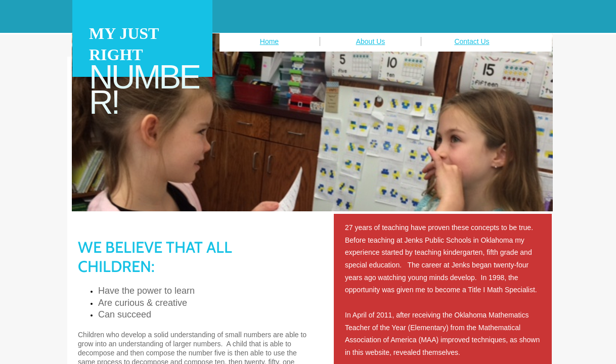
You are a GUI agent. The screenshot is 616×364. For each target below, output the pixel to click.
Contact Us (472, 41)
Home (269, 41)
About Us (371, 41)
